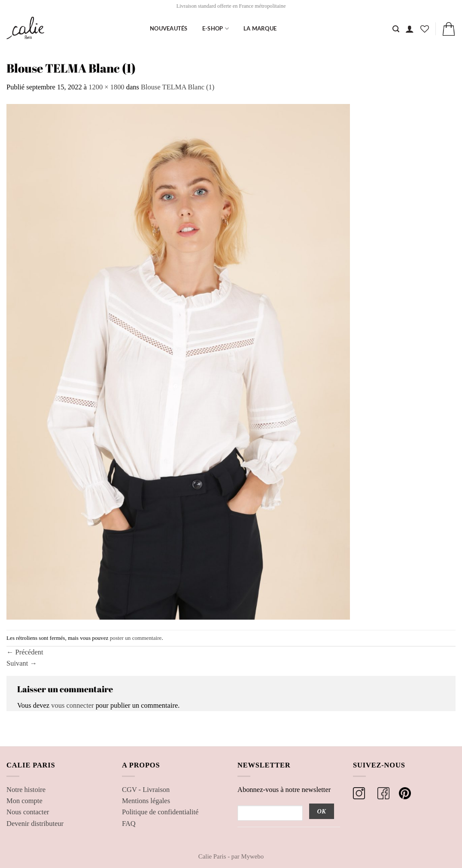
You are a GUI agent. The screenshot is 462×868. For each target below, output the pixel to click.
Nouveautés (169, 28)
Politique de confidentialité (160, 812)
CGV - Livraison (146, 790)
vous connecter (72, 705)
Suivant (22, 663)
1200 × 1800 (106, 87)
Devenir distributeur (35, 824)
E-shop (216, 29)
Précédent (25, 652)
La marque (260, 28)
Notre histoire (26, 790)
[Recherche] (396, 29)
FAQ (129, 824)
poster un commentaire (136, 638)
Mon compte (24, 801)
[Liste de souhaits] (425, 29)
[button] (410, 29)
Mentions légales (146, 801)
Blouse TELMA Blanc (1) (178, 87)
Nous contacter (28, 812)
